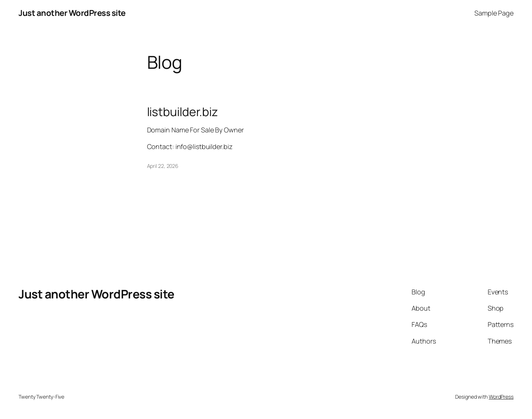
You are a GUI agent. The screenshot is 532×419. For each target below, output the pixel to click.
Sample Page (494, 13)
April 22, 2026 (163, 166)
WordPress (501, 397)
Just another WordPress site (72, 13)
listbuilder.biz (183, 112)
